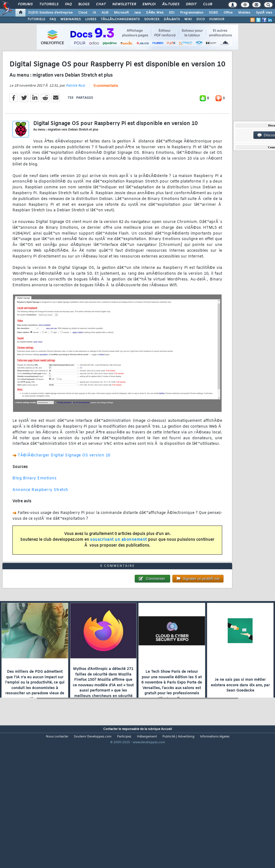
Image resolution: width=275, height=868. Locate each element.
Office (228, 13)
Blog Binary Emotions (34, 497)
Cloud (83, 13)
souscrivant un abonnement (119, 559)
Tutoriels (49, 4)
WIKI (188, 19)
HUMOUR (217, 19)
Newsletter (124, 4)
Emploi (149, 4)
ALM (105, 13)
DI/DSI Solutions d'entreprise (50, 13)
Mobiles (244, 13)
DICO (201, 19)
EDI (172, 13)
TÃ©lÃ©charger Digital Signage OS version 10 (64, 474)
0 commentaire (106, 105)
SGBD (213, 13)
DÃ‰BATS (172, 19)
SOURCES (152, 19)
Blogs (84, 4)
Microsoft (121, 13)
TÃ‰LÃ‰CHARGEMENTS (120, 19)
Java (137, 13)
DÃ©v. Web (155, 13)
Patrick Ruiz (75, 104)
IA (94, 13)
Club (207, 4)
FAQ (68, 4)
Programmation (192, 13)
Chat (101, 4)
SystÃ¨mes (264, 13)
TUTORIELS (36, 19)
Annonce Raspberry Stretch (40, 509)
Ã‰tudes (171, 4)
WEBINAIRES (71, 19)
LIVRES (91, 19)
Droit (191, 4)
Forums (25, 4)
